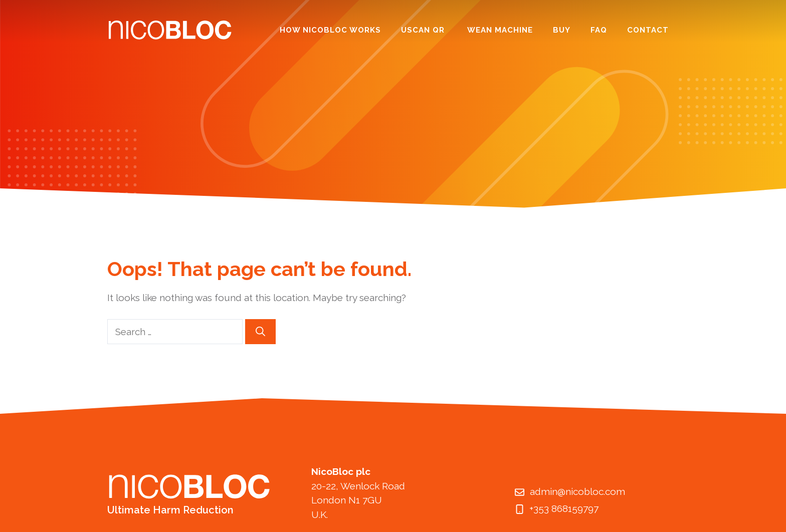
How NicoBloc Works (330, 30)
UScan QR (424, 30)
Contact (648, 30)
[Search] (260, 332)
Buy (562, 30)
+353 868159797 (564, 508)
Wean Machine (500, 30)
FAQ (599, 30)
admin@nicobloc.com (577, 491)
